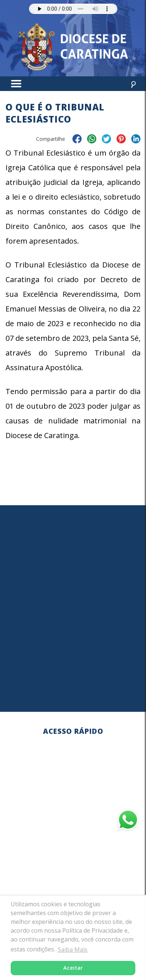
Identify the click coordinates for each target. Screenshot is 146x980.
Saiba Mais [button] (73, 950)
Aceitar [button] (73, 968)
